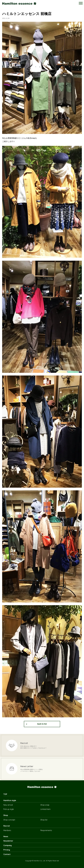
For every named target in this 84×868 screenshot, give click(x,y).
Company (8, 845)
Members (7, 830)
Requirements (46, 830)
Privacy (7, 850)
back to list (42, 724)
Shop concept (9, 820)
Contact (7, 854)
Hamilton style (10, 800)
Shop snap (45, 805)
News (6, 836)
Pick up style (9, 809)
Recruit (7, 826)
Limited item (45, 809)
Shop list (44, 820)
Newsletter (8, 841)
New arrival (8, 805)
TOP (5, 794)
